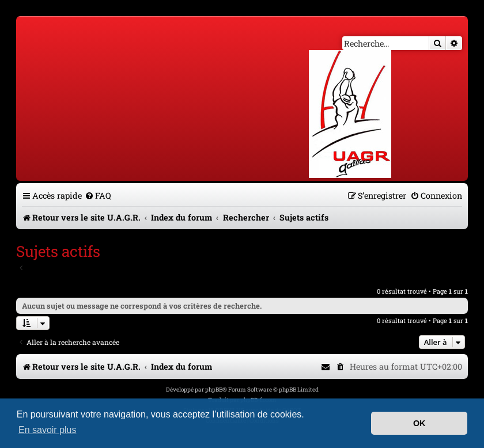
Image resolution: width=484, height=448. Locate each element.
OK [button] (419, 423)
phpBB (214, 390)
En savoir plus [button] (48, 430)
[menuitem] (98, 195)
